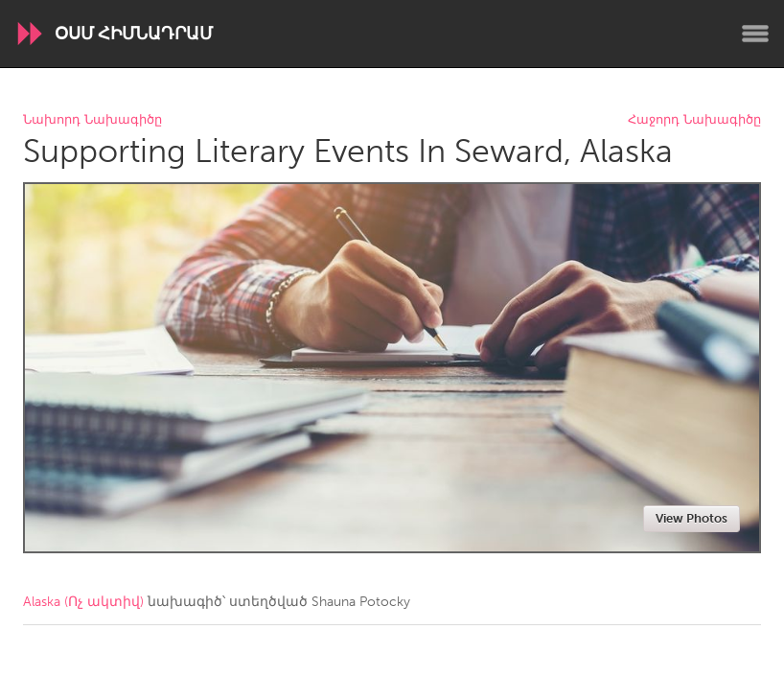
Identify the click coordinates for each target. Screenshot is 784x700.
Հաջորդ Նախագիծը (694, 120)
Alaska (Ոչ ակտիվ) (83, 602)
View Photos (692, 518)
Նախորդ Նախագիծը (92, 120)
